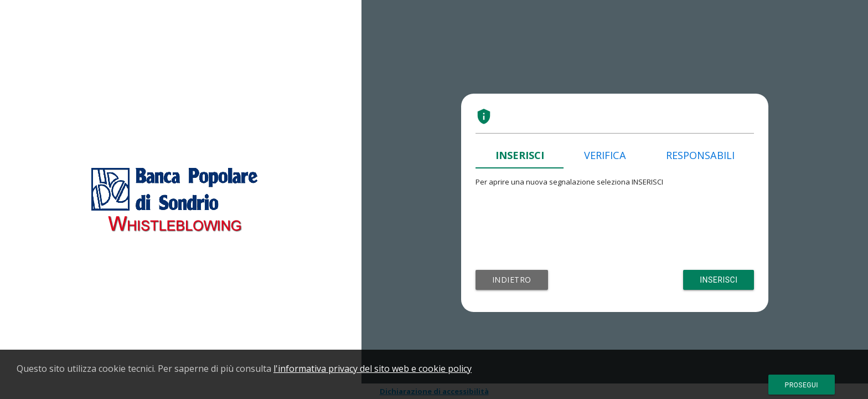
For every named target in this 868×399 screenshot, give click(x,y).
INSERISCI (520, 155)
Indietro (512, 280)
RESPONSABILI (700, 155)
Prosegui (802, 385)
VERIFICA (605, 155)
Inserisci (719, 280)
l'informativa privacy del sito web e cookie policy (373, 369)
